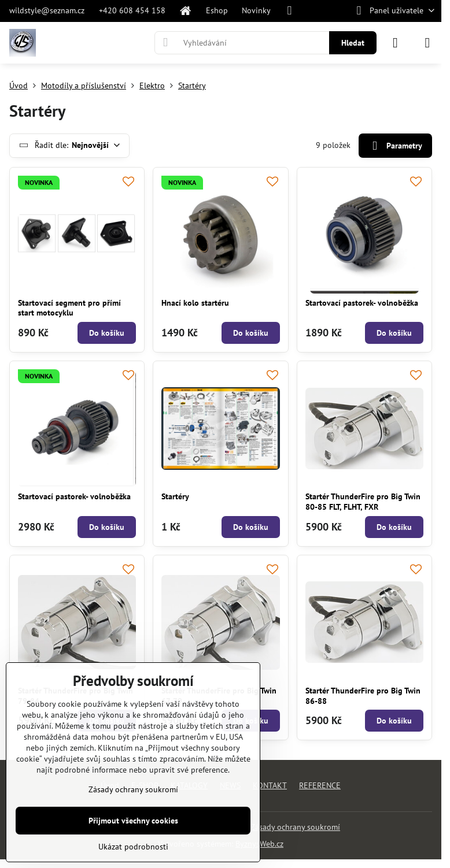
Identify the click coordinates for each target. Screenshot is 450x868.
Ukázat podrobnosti (133, 847)
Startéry (175, 496)
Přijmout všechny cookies (133, 821)
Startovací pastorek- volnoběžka (362, 303)
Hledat (353, 43)
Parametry (395, 146)
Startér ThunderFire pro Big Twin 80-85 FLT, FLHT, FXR (363, 502)
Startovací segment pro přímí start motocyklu (69, 308)
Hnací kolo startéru (195, 303)
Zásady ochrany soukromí (295, 827)
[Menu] (427, 43)
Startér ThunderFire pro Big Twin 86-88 (363, 696)
